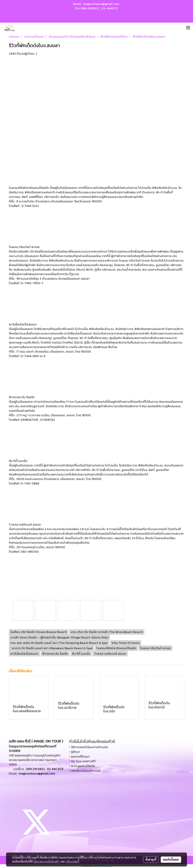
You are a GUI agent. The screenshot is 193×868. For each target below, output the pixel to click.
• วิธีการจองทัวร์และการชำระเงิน (89, 747)
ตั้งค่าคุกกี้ (151, 860)
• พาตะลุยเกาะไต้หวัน (82, 766)
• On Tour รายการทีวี (82, 761)
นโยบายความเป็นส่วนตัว (46, 861)
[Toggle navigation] (188, 28)
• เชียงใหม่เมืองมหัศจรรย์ (85, 771)
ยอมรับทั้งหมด (171, 860)
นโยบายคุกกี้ (73, 861)
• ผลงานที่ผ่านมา (79, 756)
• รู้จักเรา (75, 752)
